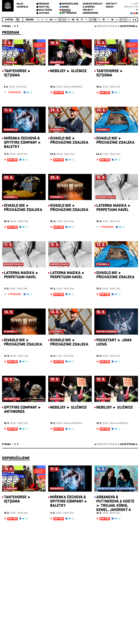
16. (104, 20)
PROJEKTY (88, 10)
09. (73, 20)
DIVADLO (66, 10)
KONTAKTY (111, 4)
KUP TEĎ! (59, 93)
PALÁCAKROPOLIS (22, 6)
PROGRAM (44, 4)
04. (51, 20)
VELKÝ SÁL (44, 7)
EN (137, 4)
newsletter (131, 7)
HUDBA (65, 7)
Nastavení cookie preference (12, 609)
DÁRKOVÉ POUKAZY (93, 4)
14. (95, 20)
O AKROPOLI (89, 7)
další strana (128, 26)
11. (82, 20)
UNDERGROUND (90, 13)
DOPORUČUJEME (70, 4)
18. (112, 20)
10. (78, 20)
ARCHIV (110, 7)
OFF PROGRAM (69, 13)
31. (18, 20)
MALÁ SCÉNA (45, 10)
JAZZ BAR (44, 13)
